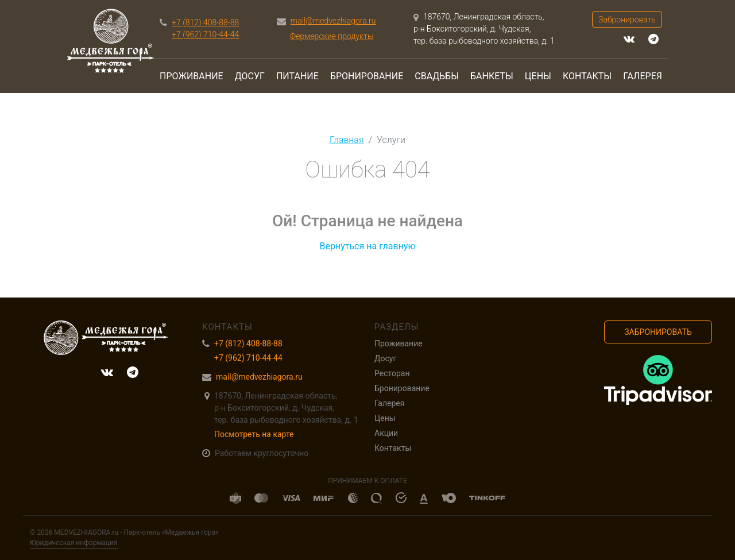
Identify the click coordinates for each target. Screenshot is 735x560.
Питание (297, 76)
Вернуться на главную (367, 246)
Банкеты (492, 76)
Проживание (192, 76)
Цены (538, 76)
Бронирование (367, 76)
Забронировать (627, 20)
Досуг (250, 76)
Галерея (643, 76)
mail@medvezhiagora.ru (333, 21)
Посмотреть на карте (254, 434)
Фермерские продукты (332, 36)
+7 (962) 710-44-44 (205, 34)
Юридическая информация (74, 543)
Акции (386, 433)
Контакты (587, 76)
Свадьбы (437, 76)
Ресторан (392, 373)
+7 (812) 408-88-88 (205, 22)
